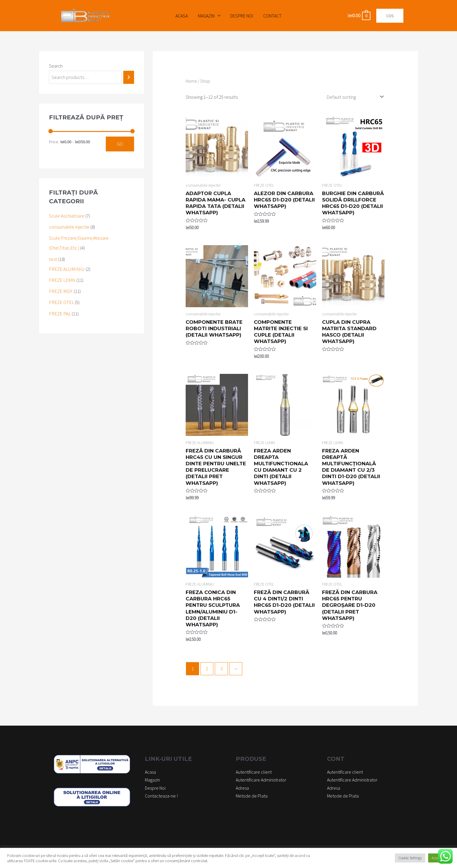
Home (191, 81)
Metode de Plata (252, 796)
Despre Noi (241, 16)
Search (56, 66)
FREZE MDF (61, 291)
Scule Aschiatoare (67, 216)
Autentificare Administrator (261, 780)
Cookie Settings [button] (410, 858)
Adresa (242, 788)
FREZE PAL (60, 314)
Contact (271, 16)
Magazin (206, 16)
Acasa (183, 16)
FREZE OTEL (61, 302)
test (53, 259)
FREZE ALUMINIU (67, 269)
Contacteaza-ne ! (161, 796)
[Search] (129, 77)
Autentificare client (254, 772)
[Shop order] (354, 97)
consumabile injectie (69, 227)
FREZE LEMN (62, 280)
